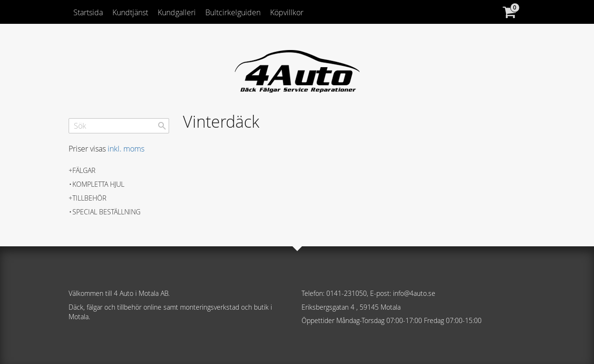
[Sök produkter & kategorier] (119, 126)
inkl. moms (126, 149)
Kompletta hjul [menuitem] (98, 184)
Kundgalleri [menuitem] (177, 12)
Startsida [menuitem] (88, 12)
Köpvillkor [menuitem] (287, 12)
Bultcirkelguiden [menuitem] (233, 12)
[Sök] (162, 126)
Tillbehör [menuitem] (89, 198)
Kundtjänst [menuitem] (130, 12)
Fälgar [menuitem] (84, 170)
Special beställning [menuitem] (106, 212)
